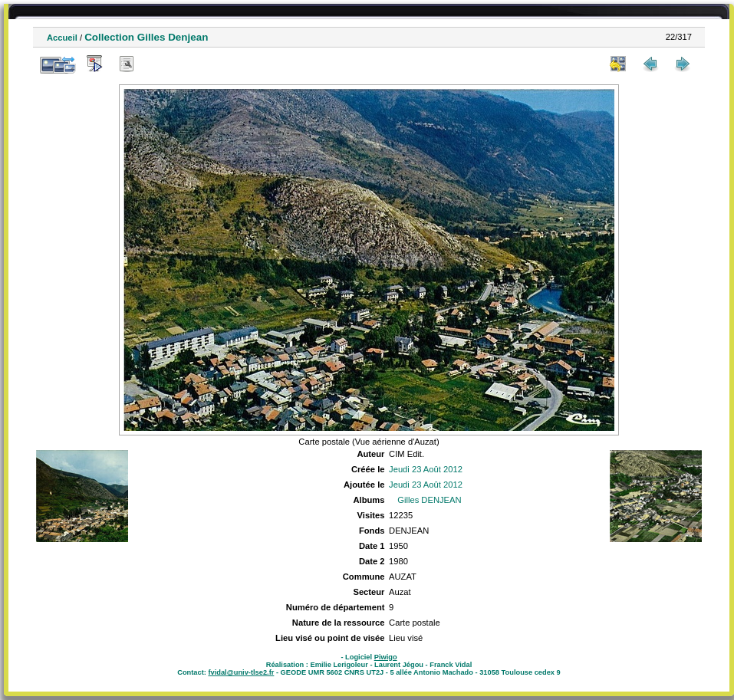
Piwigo (386, 657)
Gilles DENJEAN (429, 500)
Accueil (62, 38)
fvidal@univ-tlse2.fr (241, 672)
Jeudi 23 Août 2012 (426, 469)
